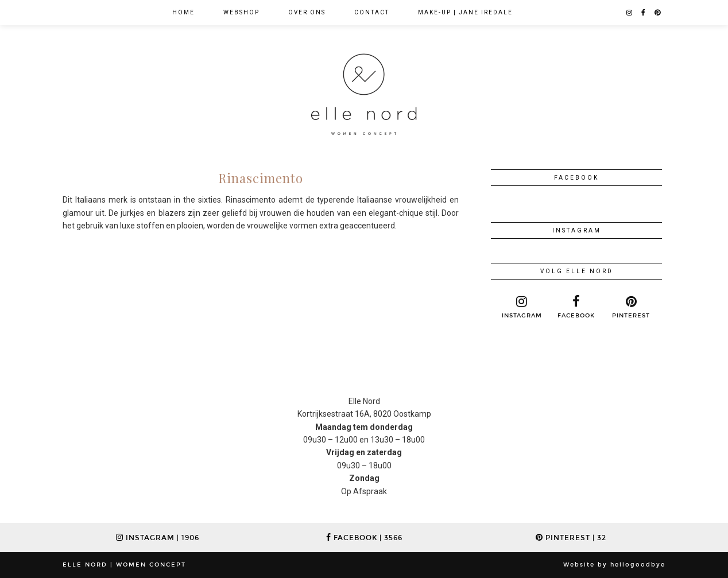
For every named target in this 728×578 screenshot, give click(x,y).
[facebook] (644, 13)
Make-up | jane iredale (465, 12)
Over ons (307, 12)
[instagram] (630, 13)
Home (183, 12)
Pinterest (571, 538)
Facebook (364, 538)
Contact (372, 12)
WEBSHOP (241, 12)
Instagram (158, 538)
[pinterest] (658, 13)
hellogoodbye (638, 565)
